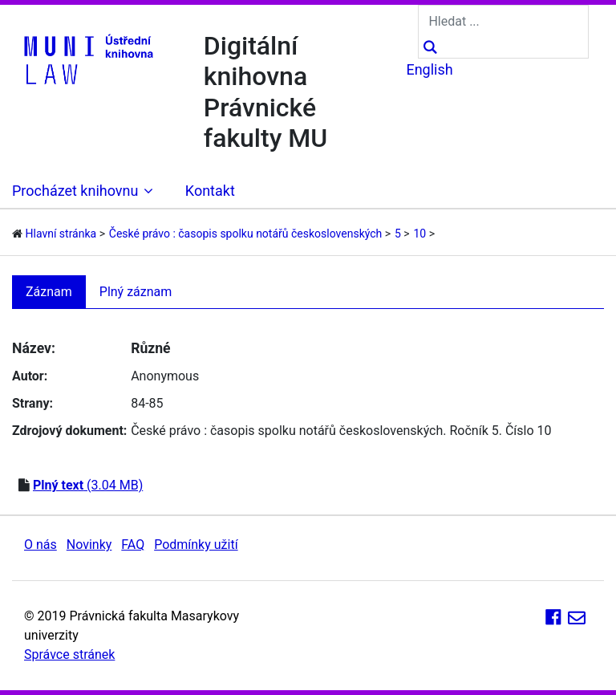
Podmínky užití (196, 545)
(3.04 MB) (88, 485)
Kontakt (210, 191)
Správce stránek (69, 654)
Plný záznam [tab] (136, 292)
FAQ (133, 545)
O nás (41, 545)
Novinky (89, 545)
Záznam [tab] (49, 292)
